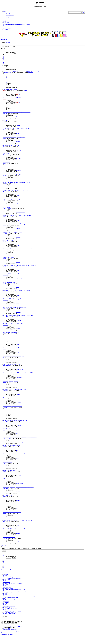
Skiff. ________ (7, 162)
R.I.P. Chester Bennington (9, 429)
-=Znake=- (18, 204)
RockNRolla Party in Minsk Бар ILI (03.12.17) (13, 324)
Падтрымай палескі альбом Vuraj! (11, 348)
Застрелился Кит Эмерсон (9, 537)
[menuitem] (10, 14)
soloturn (5, 175)
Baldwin (18, 237)
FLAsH (5, 283)
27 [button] (4, 62)
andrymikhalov (19, 279)
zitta (17, 542)
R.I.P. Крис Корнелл (8, 462)
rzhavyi (5, 463)
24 (6, 82)
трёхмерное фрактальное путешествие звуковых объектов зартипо (18, 487)
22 (6, 80)
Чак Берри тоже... (7, 504)
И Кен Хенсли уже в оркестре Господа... (12, 232)
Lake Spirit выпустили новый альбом (12, 364)
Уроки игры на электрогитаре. (10, 89)
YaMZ (5, 522)
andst (17, 450)
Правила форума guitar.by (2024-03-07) (12, 98)
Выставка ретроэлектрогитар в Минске (12, 512)
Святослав (6, 374)
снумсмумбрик (7, 73)
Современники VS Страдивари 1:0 (11, 332)
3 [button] (3, 57)
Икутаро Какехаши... (8, 495)
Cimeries (5, 130)
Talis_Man (18, 158)
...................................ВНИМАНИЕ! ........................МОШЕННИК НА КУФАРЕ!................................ (25, 71)
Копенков (5, 275)
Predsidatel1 (6, 155)
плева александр (7, 438)
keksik (18, 329)
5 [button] (3, 60)
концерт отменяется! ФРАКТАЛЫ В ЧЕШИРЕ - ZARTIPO (17, 420)
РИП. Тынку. (6, 154)
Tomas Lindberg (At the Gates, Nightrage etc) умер (14, 137)
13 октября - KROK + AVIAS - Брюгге (12, 145)
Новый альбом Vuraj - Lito (9, 282)
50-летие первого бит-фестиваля (11, 381)
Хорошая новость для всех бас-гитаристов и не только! (16, 199)
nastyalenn (6, 250)
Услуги (25, 91)
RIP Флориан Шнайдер (8, 257)
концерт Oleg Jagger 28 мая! (10, 470)
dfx (17, 509)
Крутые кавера (7, 207)
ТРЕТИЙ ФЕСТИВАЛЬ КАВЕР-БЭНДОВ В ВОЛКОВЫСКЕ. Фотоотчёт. (20, 437)
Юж (4, 430)
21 (6, 79)
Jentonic (5, 113)
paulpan (5, 233)
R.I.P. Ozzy (6, 120)
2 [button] (3, 56)
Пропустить (40, 9)
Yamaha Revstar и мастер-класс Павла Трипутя (14, 356)
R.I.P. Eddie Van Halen (8, 241)
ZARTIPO (5, 317)
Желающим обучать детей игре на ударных (13, 174)
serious (5, 91)
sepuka (5, 258)
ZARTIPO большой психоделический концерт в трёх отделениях (18, 316)
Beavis (5, 147)
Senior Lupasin (6, 407)
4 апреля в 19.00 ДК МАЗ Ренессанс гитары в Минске (16, 529)
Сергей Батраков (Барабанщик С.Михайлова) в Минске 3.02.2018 (18, 373)
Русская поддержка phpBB (7, 634)
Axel (17, 525)
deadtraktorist (6, 538)
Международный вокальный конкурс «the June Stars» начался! (17, 249)
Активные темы (7, 29)
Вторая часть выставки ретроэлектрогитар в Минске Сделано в (18, 454)
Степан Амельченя (7, 208)
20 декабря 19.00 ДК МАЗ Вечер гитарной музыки (15, 389)
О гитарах (31, 73)
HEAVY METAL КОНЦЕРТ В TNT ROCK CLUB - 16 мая (16, 191)
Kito (4, 333)
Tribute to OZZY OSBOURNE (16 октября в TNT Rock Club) (17, 112)
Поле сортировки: (21, 548)
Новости (4, 40)
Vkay (4, 200)
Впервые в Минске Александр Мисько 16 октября (15, 307)
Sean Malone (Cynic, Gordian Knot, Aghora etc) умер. (15, 224)
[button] (3, 51)
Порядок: (37, 548)
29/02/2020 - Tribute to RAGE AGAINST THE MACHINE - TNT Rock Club (20, 266)
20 (6, 77)
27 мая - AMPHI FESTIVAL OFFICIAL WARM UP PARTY (16, 129)
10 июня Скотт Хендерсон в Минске (11, 445)
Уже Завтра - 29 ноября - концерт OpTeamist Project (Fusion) (17, 291)
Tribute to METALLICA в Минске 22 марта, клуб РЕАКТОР (17, 182)
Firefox (18, 86)
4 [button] (3, 58)
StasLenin (5, 325)
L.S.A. (5, 163)
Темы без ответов (7, 28)
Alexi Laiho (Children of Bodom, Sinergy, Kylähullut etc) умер (17, 216)
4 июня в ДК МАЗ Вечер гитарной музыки (13, 274)
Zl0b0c (5, 138)
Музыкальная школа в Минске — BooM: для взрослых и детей (15, 632)
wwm (4, 382)
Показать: (7, 548)
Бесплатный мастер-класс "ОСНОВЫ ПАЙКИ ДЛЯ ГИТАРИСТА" (19, 520)
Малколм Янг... (7, 398)
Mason (18, 434)
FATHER (18, 403)
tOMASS (18, 150)
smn (4, 357)
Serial (17, 133)
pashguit (5, 292)
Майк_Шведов (7, 366)
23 (6, 81)
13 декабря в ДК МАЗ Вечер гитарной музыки (14, 299)
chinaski (8, 42)
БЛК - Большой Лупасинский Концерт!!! (12, 406)
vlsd (4, 122)
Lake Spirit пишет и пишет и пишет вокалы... (13, 479)
